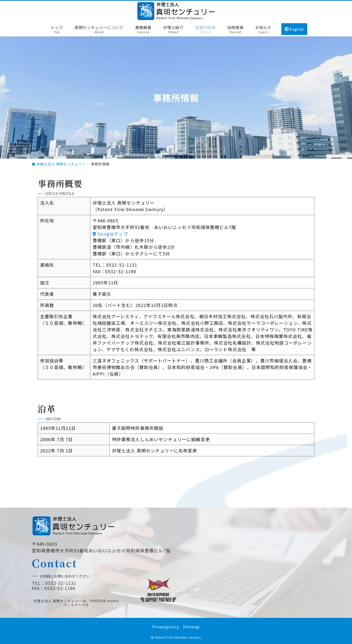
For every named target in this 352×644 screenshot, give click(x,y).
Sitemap (191, 627)
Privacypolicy (165, 627)
